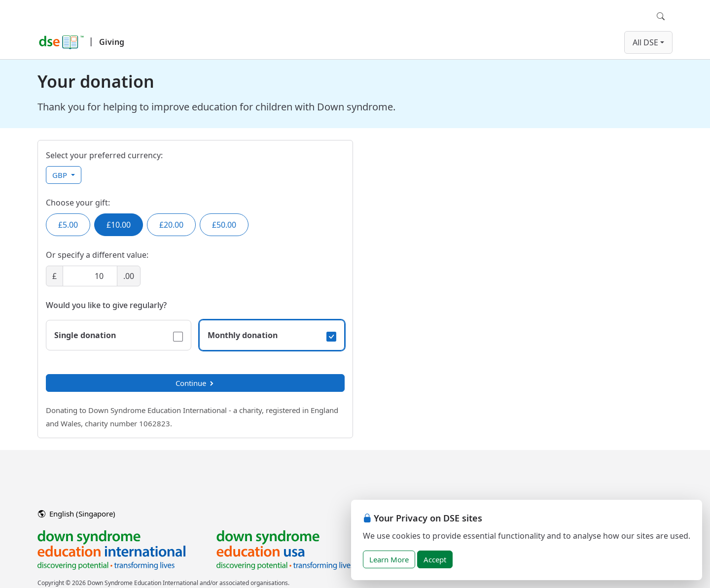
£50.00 (224, 225)
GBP (61, 175)
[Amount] (90, 276)
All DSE (645, 42)
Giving (112, 42)
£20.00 (171, 225)
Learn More (389, 559)
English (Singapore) (77, 514)
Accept (435, 559)
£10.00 (119, 225)
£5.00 (68, 225)
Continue (195, 383)
